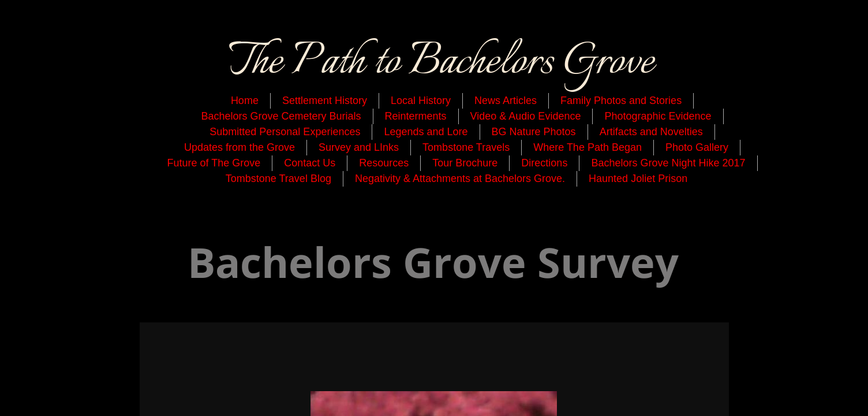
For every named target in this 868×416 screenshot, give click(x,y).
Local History (421, 101)
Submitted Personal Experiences (285, 132)
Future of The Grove (214, 163)
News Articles (506, 101)
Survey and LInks (359, 147)
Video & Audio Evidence (526, 116)
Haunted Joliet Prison (638, 179)
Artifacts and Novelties (651, 132)
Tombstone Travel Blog (278, 179)
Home (245, 101)
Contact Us (310, 163)
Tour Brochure (465, 163)
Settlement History (325, 101)
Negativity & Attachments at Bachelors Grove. (460, 179)
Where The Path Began (588, 147)
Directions (544, 163)
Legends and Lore (426, 132)
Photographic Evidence (658, 116)
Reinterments (416, 116)
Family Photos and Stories (621, 101)
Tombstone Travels (466, 147)
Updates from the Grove (240, 147)
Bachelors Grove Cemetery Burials (281, 116)
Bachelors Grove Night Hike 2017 (668, 163)
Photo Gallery (697, 147)
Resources (384, 163)
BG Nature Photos (534, 132)
